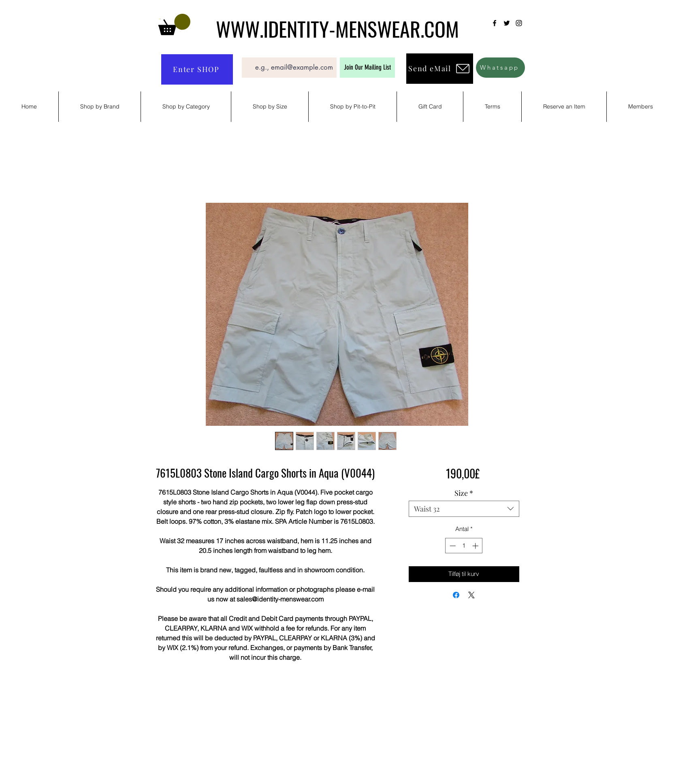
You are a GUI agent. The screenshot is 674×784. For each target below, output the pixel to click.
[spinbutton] (464, 546)
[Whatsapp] (500, 68)
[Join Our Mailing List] (367, 68)
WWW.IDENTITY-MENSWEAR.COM (337, 28)
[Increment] (476, 546)
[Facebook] (495, 23)
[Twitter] (507, 23)
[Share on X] (471, 595)
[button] (174, 24)
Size (464, 493)
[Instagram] (519, 23)
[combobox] (464, 509)
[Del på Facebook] (456, 595)
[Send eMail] (440, 69)
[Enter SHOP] (197, 69)
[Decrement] (452, 546)
